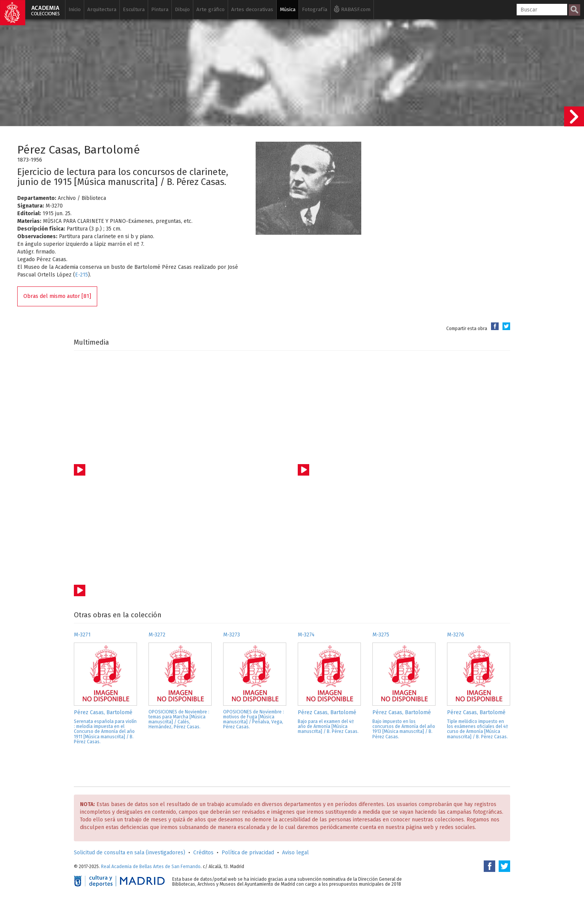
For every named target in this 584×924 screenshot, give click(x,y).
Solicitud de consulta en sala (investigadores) (130, 853)
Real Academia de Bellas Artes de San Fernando (151, 867)
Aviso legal (295, 853)
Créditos (203, 853)
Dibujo (182, 9)
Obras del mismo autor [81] (57, 296)
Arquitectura (102, 9)
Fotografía (315, 9)
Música (288, 9)
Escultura (134, 9)
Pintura (160, 9)
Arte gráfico (210, 9)
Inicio (75, 9)
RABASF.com (352, 9)
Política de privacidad (248, 853)
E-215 (82, 275)
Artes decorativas (252, 9)
